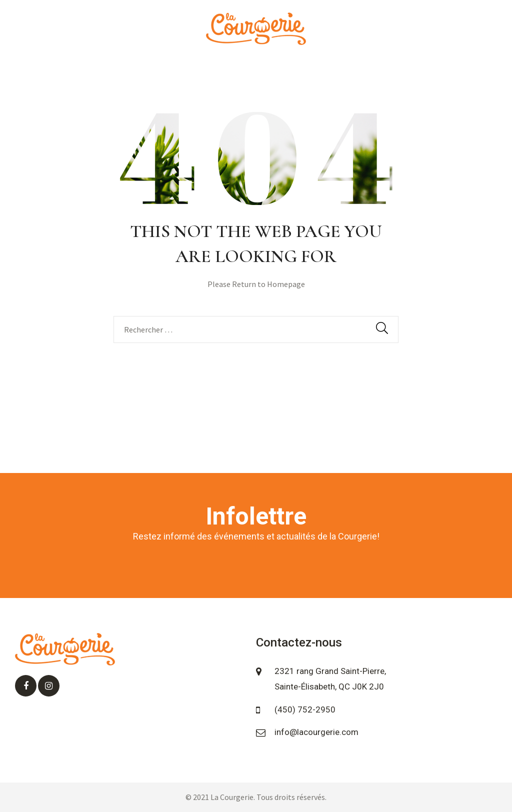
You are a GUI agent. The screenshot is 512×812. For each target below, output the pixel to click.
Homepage (286, 284)
